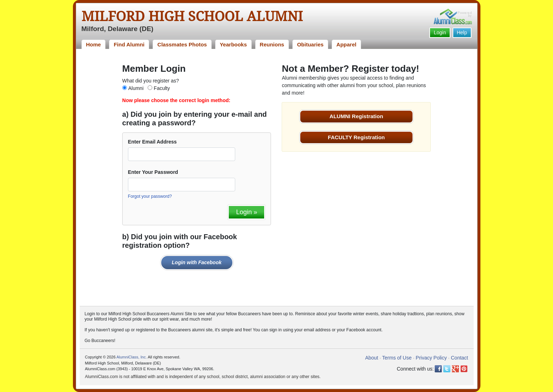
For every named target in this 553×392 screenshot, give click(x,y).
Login (440, 32)
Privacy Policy (431, 358)
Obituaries (310, 44)
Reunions (272, 44)
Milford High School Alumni (192, 16)
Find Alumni (129, 44)
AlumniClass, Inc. (132, 357)
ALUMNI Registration (356, 116)
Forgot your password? (150, 196)
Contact (459, 358)
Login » (246, 212)
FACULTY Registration (356, 137)
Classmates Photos (182, 44)
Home (94, 44)
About (372, 358)
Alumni (136, 88)
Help (462, 32)
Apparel (346, 44)
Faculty (162, 88)
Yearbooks (233, 44)
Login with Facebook (197, 262)
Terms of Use (397, 358)
